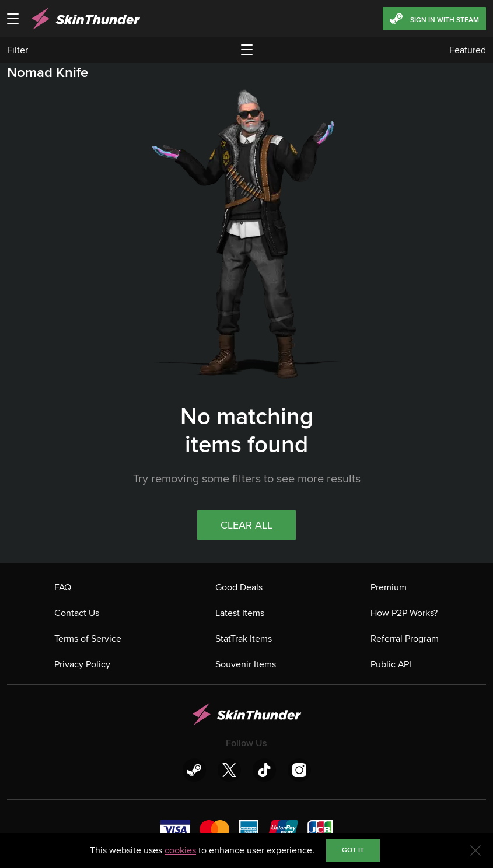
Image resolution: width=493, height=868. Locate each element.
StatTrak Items (244, 639)
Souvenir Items (246, 664)
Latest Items (240, 613)
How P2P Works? (404, 613)
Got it (353, 850)
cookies (180, 850)
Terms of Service (88, 639)
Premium (389, 587)
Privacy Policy (82, 664)
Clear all (246, 525)
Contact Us (77, 613)
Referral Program (405, 639)
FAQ (63, 587)
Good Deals (239, 587)
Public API (391, 664)
